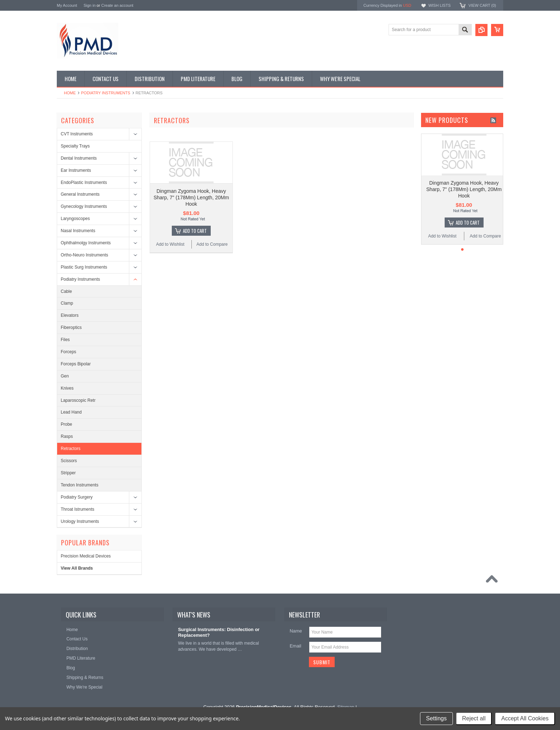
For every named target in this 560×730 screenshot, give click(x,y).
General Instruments (80, 194)
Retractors (71, 449)
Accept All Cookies (525, 718)
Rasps (67, 436)
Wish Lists (439, 5)
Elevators (70, 315)
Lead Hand (71, 412)
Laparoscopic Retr (78, 400)
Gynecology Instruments (84, 206)
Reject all (474, 718)
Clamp (67, 303)
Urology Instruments (80, 521)
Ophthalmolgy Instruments (86, 243)
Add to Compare (212, 244)
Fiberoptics (71, 327)
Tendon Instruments (79, 485)
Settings (436, 718)
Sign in (90, 5)
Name (296, 631)
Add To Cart (195, 231)
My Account (67, 5)
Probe (66, 424)
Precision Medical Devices (86, 556)
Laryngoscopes (75, 219)
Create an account (117, 5)
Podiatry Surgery (77, 497)
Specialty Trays (75, 146)
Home (70, 93)
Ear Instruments (76, 170)
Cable (66, 291)
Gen (65, 376)
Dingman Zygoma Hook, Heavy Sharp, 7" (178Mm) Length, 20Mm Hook (191, 197)
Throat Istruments (77, 509)
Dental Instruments (79, 158)
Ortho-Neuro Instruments (84, 255)
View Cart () (482, 5)
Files (65, 340)
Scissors (69, 461)
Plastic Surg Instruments (84, 267)
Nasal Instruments (78, 231)
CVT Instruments (77, 134)
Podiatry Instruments (106, 93)
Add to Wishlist (170, 244)
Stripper (68, 473)
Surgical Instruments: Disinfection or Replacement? (219, 632)
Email (296, 646)
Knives (67, 388)
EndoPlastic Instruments (84, 182)
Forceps (68, 352)
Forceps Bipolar (76, 364)
